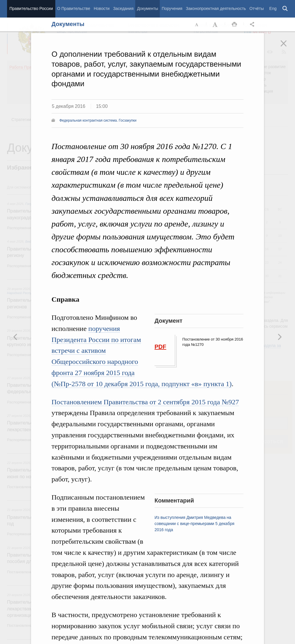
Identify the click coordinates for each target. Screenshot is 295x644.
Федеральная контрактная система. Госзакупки (98, 120)
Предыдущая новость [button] (279, 337)
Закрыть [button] (288, 47)
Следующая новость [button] (16, 337)
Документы (147, 8)
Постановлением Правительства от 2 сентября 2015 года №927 (145, 402)
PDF (160, 347)
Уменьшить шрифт (197, 25)
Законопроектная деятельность (216, 8)
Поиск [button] (285, 9)
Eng (273, 8)
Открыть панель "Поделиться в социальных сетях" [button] (253, 25)
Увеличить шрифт (216, 25)
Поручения (172, 8)
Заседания (123, 8)
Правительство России (31, 8)
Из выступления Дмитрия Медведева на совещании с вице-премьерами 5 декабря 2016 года (194, 524)
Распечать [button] (234, 25)
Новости (102, 8)
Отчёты (257, 8)
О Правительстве (74, 8)
